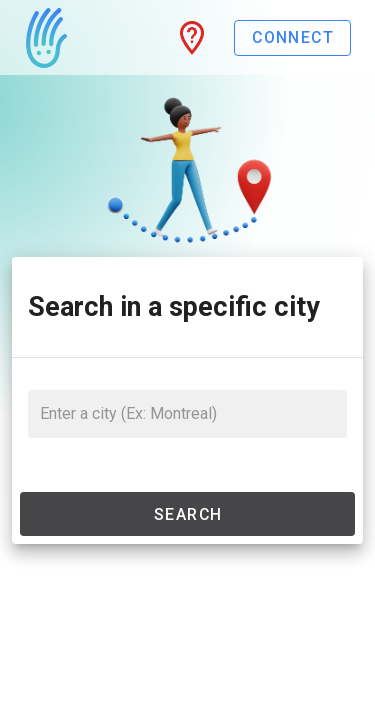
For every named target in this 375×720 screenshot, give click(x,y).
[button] (192, 38)
